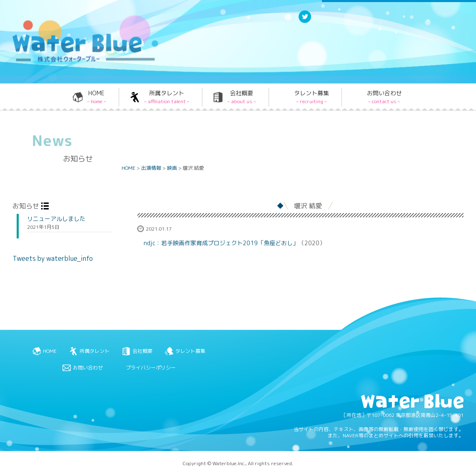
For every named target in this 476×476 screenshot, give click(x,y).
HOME (97, 97)
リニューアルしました (56, 219)
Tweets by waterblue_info (53, 258)
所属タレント (167, 97)
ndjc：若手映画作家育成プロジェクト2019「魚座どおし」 (221, 243)
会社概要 (242, 97)
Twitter (305, 22)
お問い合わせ (384, 97)
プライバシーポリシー (151, 368)
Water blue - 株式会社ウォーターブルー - (75, 61)
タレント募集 (312, 97)
